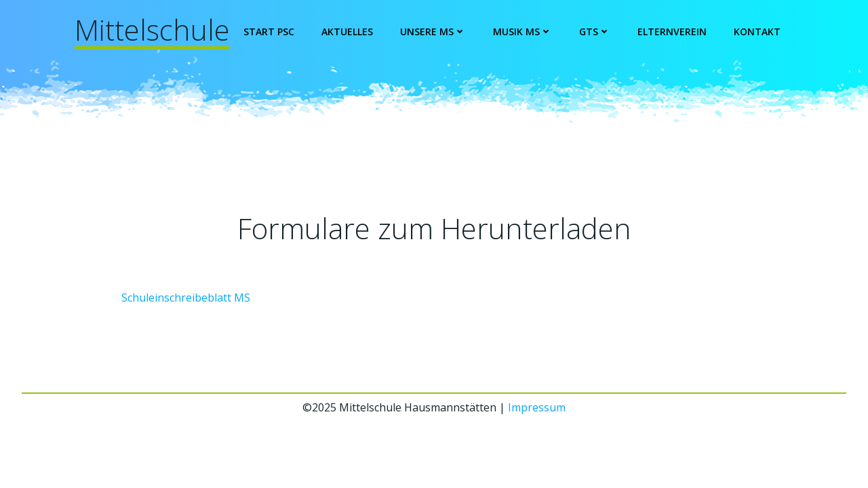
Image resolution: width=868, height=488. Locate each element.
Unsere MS (433, 32)
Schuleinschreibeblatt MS (186, 298)
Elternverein (672, 32)
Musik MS (522, 32)
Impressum (537, 407)
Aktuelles (347, 32)
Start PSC (269, 32)
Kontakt (757, 32)
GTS (595, 32)
